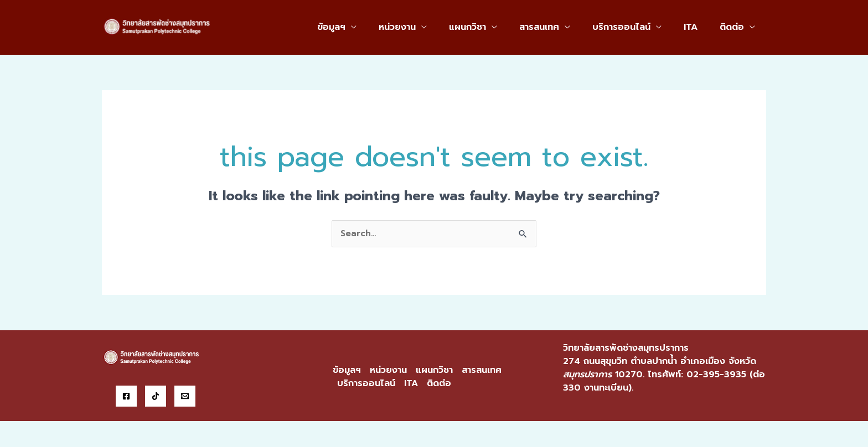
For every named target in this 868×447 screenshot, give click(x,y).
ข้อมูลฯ (360, 27)
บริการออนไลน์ (632, 27)
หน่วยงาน (422, 27)
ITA (697, 27)
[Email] (185, 397)
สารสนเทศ (555, 27)
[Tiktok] (156, 397)
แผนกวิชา (487, 27)
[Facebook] (126, 397)
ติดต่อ (734, 27)
